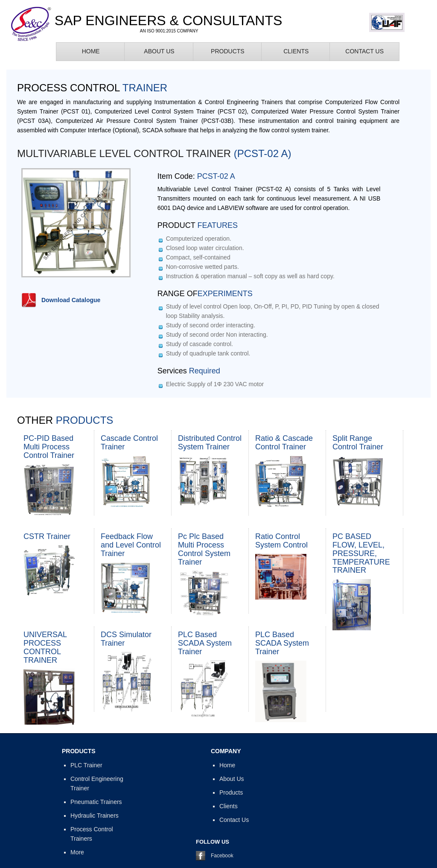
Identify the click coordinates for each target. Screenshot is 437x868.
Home (91, 51)
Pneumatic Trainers (96, 802)
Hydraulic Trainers (95, 816)
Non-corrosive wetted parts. (202, 267)
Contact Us (364, 51)
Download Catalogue (71, 300)
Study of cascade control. (200, 344)
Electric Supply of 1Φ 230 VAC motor (215, 384)
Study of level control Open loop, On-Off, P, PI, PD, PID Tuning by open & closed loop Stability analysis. (273, 311)
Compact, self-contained (198, 257)
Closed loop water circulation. (205, 248)
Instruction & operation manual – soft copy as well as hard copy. (250, 276)
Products (228, 51)
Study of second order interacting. (211, 325)
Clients (296, 51)
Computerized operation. (199, 239)
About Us (159, 51)
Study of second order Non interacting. (217, 335)
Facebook (222, 856)
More (77, 852)
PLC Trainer (86, 765)
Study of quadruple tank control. (208, 353)
